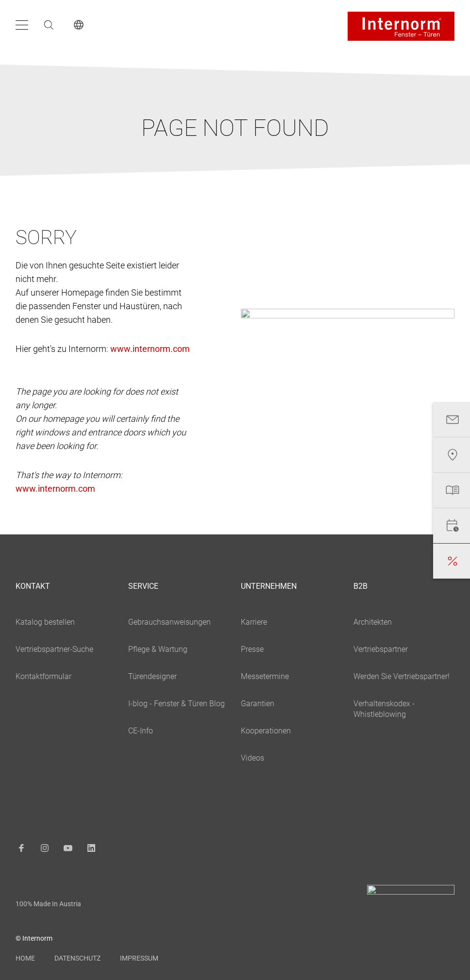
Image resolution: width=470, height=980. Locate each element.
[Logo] (401, 26)
